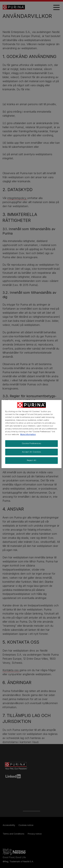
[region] (31, 434)
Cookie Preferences (32, 443)
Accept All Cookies (32, 452)
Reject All (32, 460)
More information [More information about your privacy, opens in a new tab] (28, 434)
